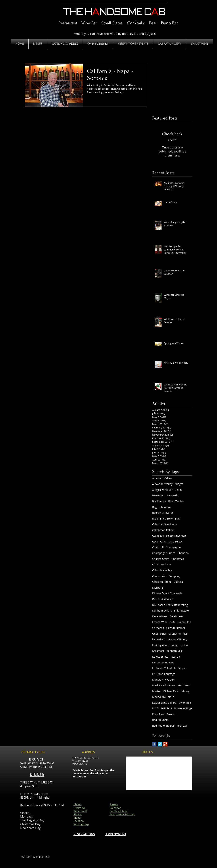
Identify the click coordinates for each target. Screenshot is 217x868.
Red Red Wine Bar (163, 726)
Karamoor (158, 651)
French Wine (160, 622)
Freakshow (176, 616)
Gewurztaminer (176, 628)
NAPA (171, 697)
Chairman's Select (171, 541)
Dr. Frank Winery (162, 599)
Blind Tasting (176, 501)
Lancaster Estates (163, 662)
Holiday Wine (160, 645)
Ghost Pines (159, 634)
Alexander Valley (162, 484)
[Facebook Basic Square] (154, 744)
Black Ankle (159, 501)
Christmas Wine (162, 564)
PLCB (155, 708)
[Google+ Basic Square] (165, 744)
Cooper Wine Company (166, 576)
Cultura (178, 582)
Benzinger (158, 495)
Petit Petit (166, 708)
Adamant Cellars (162, 478)
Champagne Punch (164, 553)
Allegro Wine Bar (162, 490)
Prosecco (172, 714)
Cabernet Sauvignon (165, 524)
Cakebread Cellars (163, 530)
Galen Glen (184, 622)
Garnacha (158, 628)
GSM (173, 622)
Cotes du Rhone (162, 582)
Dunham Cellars (162, 611)
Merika (156, 691)
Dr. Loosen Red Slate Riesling (170, 605)
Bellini (179, 490)
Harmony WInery (177, 639)
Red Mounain (160, 720)
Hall (185, 634)
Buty (178, 519)
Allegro (179, 484)
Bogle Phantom (161, 507)
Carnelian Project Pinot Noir (169, 536)
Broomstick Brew (162, 519)
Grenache (175, 634)
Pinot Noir (158, 714)
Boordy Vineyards (163, 513)
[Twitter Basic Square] (160, 744)
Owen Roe (185, 703)
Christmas (178, 559)
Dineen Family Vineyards (167, 593)
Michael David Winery (176, 691)
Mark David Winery (164, 685)
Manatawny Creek (163, 680)
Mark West (184, 685)
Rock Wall (182, 726)
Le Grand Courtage (164, 674)
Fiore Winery (160, 616)
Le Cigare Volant (162, 668)
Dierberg (158, 588)
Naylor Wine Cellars (164, 703)
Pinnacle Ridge (183, 708)
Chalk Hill (158, 547)
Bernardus (173, 495)
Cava (155, 541)
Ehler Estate (181, 611)
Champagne (173, 547)
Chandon (183, 553)
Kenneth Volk (174, 651)
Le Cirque (180, 668)
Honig (174, 645)
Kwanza (175, 657)
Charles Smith (161, 559)
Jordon (184, 645)
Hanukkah (158, 639)
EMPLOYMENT (116, 834)
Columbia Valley (162, 570)
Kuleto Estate (160, 657)
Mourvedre (159, 697)
